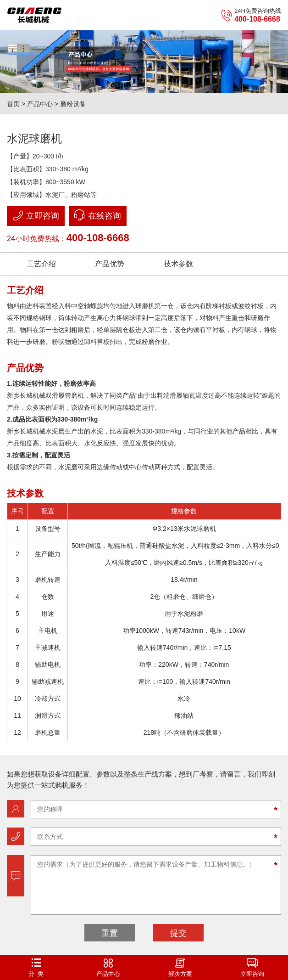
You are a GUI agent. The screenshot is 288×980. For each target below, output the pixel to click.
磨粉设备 (73, 104)
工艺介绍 (41, 264)
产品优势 (110, 264)
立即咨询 (36, 215)
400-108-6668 (98, 238)
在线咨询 (97, 215)
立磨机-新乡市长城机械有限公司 (34, 15)
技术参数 (178, 264)
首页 (13, 104)
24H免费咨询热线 (251, 15)
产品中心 (40, 104)
